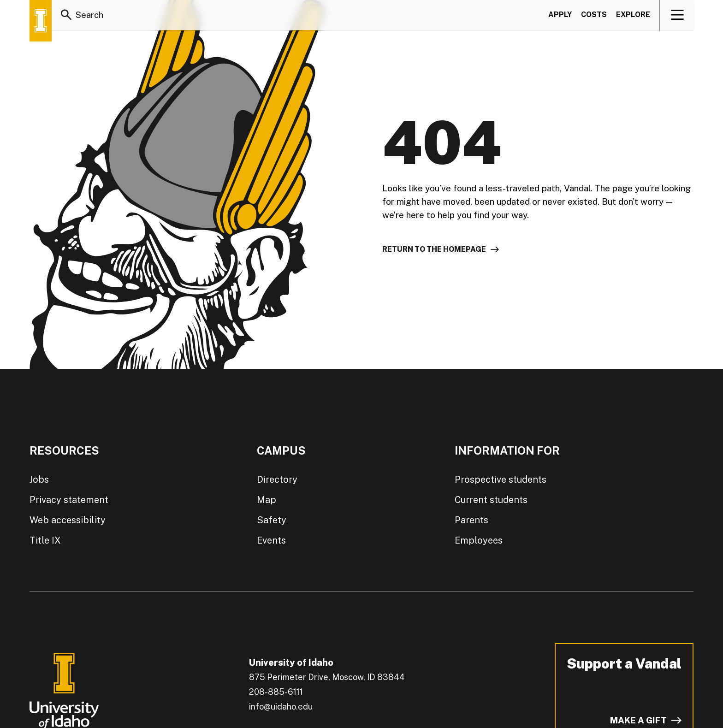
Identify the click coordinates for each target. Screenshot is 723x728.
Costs (594, 15)
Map (267, 500)
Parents (471, 520)
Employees (479, 540)
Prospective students (501, 479)
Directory (277, 479)
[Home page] (41, 21)
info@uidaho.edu (281, 707)
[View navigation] (677, 16)
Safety (272, 520)
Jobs (39, 479)
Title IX (45, 540)
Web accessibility (68, 520)
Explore (633, 15)
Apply (560, 15)
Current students (491, 500)
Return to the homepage (434, 249)
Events (271, 540)
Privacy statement (69, 500)
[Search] (66, 16)
